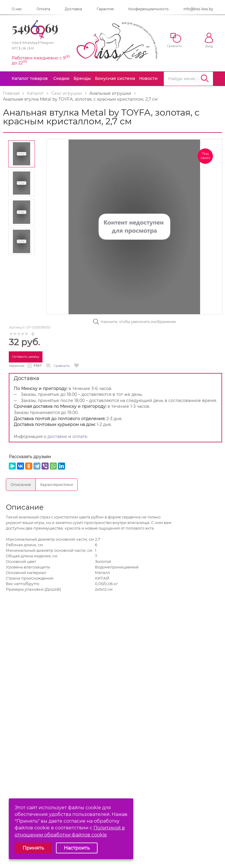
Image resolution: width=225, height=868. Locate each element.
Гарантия (105, 9)
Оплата (43, 9)
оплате (80, 436)
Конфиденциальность (149, 9)
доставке (57, 436)
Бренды (82, 78)
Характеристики (57, 484)
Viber (16, 43)
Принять (33, 848)
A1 (32, 48)
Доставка (73, 9)
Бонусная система (115, 78)
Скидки (61, 78)
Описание (21, 484)
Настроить (77, 848)
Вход (209, 41)
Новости (148, 78)
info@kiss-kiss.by (198, 9)
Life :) (25, 48)
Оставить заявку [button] (26, 357)
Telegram (47, 43)
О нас (17, 9)
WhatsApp (30, 43)
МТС (15, 48)
